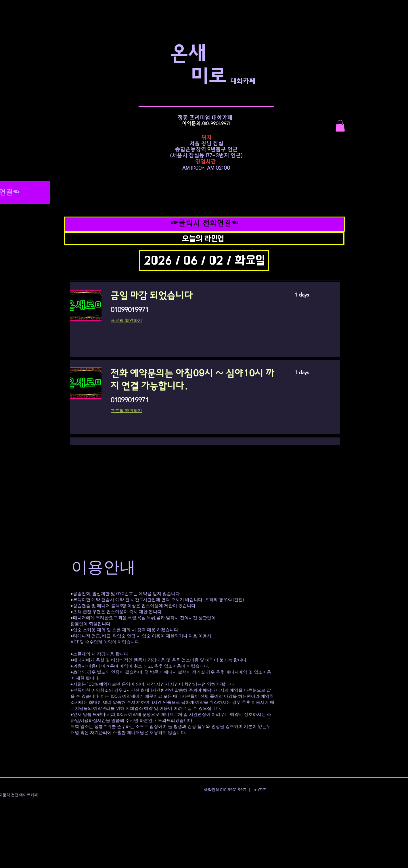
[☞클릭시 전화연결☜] (205, 224)
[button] (340, 126)
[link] (196, 296)
